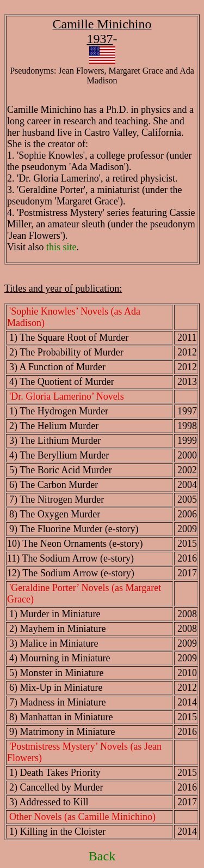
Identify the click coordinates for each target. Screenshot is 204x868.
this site (61, 247)
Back (102, 856)
